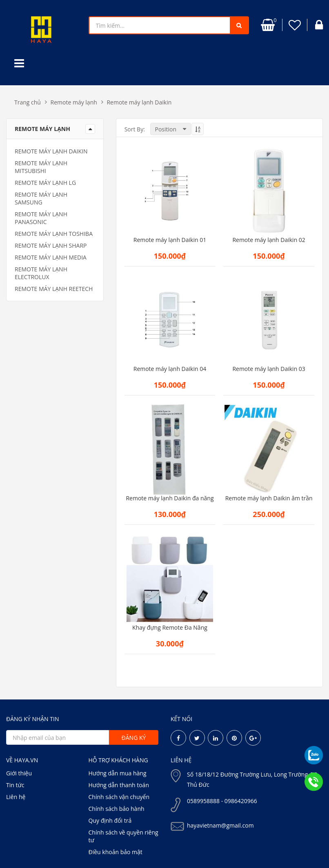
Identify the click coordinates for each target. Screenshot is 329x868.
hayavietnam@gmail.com (220, 825)
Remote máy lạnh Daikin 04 (170, 369)
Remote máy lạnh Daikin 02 (269, 240)
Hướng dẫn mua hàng (118, 773)
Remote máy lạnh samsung (41, 198)
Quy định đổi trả (110, 820)
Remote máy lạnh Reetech (54, 289)
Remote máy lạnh (74, 102)
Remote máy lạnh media (51, 257)
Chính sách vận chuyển (119, 797)
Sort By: (135, 129)
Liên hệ (16, 797)
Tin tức (15, 785)
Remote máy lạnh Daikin (139, 102)
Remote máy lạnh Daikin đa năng (170, 498)
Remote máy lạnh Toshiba (54, 234)
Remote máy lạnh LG (45, 183)
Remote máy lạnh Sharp (51, 245)
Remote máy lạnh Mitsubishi (41, 167)
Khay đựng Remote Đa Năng (170, 628)
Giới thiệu (19, 773)
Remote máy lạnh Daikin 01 (170, 240)
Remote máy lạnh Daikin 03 (269, 369)
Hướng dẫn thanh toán (119, 785)
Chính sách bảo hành (117, 809)
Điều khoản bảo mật (116, 852)
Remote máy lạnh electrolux (41, 273)
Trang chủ (28, 102)
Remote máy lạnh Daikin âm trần (269, 498)
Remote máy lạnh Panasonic (41, 218)
